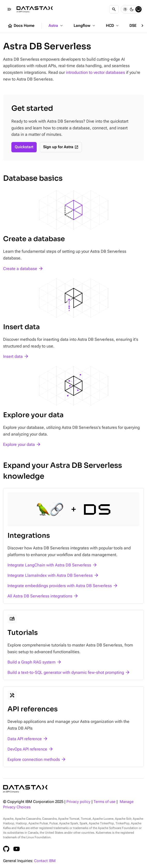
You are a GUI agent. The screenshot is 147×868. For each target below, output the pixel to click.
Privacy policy (78, 802)
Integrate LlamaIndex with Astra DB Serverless (50, 575)
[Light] (125, 9)
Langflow (85, 26)
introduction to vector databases (95, 72)
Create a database (20, 269)
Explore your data (19, 444)
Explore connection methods (34, 759)
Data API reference (25, 739)
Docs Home (21, 26)
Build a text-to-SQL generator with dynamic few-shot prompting (66, 672)
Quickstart (24, 147)
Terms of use (105, 802)
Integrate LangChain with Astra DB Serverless (49, 565)
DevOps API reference (27, 749)
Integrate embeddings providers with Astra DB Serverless (60, 586)
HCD (113, 26)
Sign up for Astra (58, 147)
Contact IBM (45, 861)
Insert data (13, 356)
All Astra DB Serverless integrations (40, 596)
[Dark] (132, 9)
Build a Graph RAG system (32, 662)
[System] (138, 9)
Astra (56, 26)
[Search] (114, 9)
